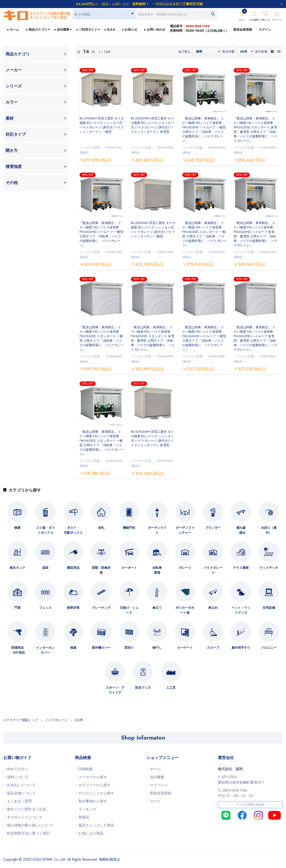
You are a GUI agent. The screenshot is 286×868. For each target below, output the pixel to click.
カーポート (129, 568)
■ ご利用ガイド (87, 29)
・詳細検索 (84, 769)
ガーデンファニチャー (185, 530)
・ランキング (86, 809)
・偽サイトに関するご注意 (25, 809)
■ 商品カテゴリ (36, 29)
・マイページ (157, 785)
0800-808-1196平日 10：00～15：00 (236, 793)
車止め (213, 608)
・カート (154, 801)
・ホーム (154, 769)
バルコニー (269, 648)
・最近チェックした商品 (95, 825)
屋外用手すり (241, 648)
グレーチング (101, 608)
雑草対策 (73, 608)
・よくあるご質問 (18, 801)
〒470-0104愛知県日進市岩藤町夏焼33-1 (241, 780)
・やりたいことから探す (95, 793)
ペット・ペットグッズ (241, 610)
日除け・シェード (129, 610)
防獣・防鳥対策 (101, 570)
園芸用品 (73, 568)
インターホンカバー (45, 650)
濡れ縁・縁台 (241, 530)
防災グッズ (143, 688)
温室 (45, 568)
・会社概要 (155, 777)
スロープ (213, 648)
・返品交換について (19, 793)
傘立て (157, 608)
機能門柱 (129, 528)
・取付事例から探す (91, 801)
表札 (101, 528)
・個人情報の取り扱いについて (28, 825)
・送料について (16, 777)
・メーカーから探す (91, 777)
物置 (17, 528)
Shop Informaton (143, 738)
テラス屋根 (241, 568)
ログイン (265, 29)
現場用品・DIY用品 (17, 650)
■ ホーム (13, 29)
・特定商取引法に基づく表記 (27, 833)
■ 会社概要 (62, 29)
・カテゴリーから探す (93, 785)
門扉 (17, 608)
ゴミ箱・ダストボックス (45, 530)
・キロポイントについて (23, 817)
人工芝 (171, 688)
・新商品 (82, 817)
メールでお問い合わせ (250, 805)
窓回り (129, 648)
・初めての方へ (16, 769)
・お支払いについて (19, 785)
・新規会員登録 (159, 793)
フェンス (45, 608)
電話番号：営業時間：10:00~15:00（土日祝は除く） (199, 28)
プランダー (213, 528)
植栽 (73, 648)
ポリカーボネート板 (185, 610)
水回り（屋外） (269, 530)
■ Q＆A (110, 29)
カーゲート (185, 648)
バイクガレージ (213, 570)
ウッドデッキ (269, 568)
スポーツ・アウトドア (115, 690)
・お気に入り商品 (89, 833)
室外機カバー (101, 648)
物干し (157, 648)
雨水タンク (17, 568)
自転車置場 (157, 570)
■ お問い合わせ (155, 29)
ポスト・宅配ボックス (73, 530)
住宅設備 (269, 608)
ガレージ (185, 568)
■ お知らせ (129, 29)
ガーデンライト (157, 530)
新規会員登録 (243, 29)
